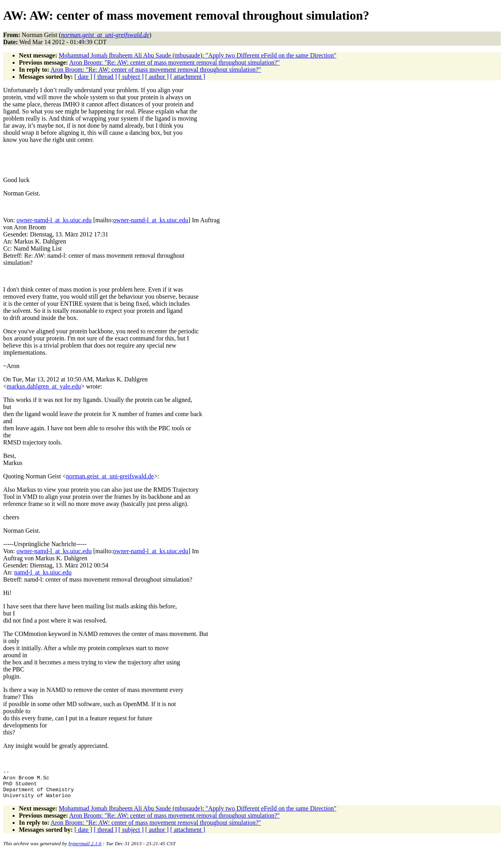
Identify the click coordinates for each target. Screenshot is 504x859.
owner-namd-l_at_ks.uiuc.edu (54, 220)
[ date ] (83, 77)
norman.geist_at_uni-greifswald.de (110, 476)
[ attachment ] (188, 77)
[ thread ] (105, 77)
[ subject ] (131, 77)
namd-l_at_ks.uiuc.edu (43, 572)
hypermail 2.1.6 (85, 849)
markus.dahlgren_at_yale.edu (44, 386)
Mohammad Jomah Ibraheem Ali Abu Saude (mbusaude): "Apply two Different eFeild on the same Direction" (197, 55)
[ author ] (157, 77)
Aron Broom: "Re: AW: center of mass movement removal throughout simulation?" (175, 62)
